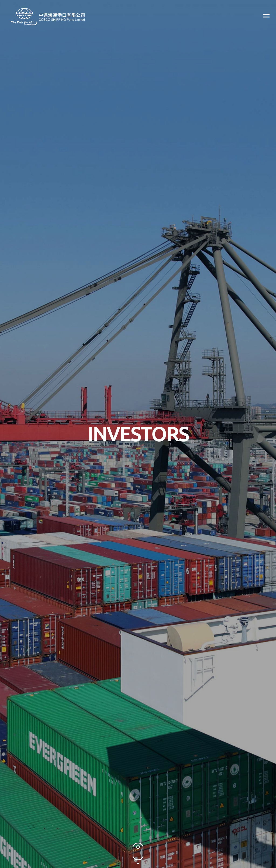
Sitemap (172, 850)
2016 (236, 280)
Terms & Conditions (143, 850)
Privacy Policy (109, 850)
